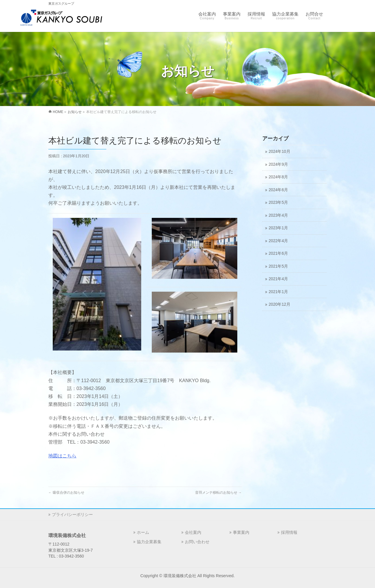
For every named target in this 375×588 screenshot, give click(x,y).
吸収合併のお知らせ (66, 493)
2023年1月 (278, 228)
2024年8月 (278, 177)
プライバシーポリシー (72, 514)
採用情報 (289, 532)
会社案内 (193, 532)
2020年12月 (279, 304)
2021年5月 (278, 266)
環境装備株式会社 (180, 576)
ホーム (143, 532)
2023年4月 (278, 215)
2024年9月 (278, 164)
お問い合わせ (197, 542)
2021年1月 (278, 292)
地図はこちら (62, 456)
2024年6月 (278, 190)
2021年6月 (278, 253)
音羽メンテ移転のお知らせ (218, 493)
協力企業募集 (149, 542)
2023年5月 (278, 202)
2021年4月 (278, 279)
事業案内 (241, 532)
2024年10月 (279, 152)
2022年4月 (278, 241)
